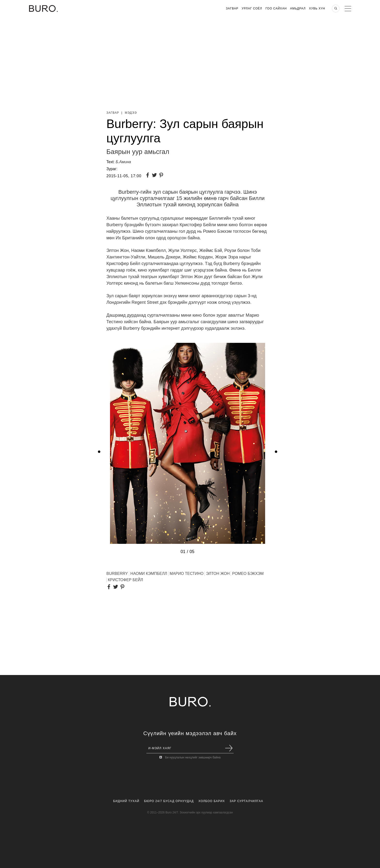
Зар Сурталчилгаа (246, 801)
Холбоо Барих (212, 801)
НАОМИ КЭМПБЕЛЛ (149, 574)
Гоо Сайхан (276, 8)
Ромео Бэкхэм (248, 574)
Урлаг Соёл (252, 8)
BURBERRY (117, 574)
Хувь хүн (317, 8)
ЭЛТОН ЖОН (218, 574)
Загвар (232, 8)
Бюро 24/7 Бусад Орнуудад (169, 801)
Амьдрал (298, 8)
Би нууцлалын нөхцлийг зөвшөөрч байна (193, 757)
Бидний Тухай (126, 801)
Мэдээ (131, 113)
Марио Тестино (187, 574)
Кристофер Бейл (125, 580)
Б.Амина (123, 162)
